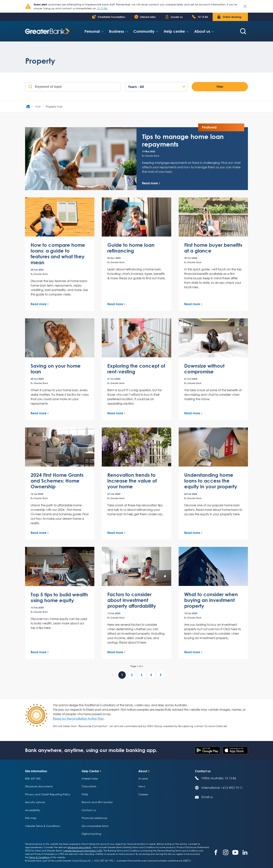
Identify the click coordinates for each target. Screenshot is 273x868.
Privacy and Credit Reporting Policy (48, 794)
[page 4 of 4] (151, 675)
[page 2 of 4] (132, 675)
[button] (94, 31)
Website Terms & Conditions (42, 826)
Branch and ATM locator (97, 802)
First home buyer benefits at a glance (213, 248)
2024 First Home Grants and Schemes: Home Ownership (57, 481)
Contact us (89, 810)
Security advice (35, 802)
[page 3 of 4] (141, 675)
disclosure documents (79, 847)
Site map (31, 818)
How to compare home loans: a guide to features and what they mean (58, 254)
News (142, 786)
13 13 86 (102, 8)
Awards (143, 778)
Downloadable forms (95, 826)
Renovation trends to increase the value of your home (132, 481)
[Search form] (243, 31)
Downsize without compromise (204, 369)
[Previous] (112, 674)
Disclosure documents (39, 786)
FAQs (85, 794)
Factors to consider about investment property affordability (132, 600)
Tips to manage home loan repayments (183, 140)
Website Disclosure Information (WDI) (83, 851)
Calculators (89, 786)
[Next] (161, 674)
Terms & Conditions (39, 857)
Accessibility (33, 810)
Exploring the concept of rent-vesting (136, 369)
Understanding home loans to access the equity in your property (211, 481)
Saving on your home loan (56, 369)
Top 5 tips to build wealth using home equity (59, 597)
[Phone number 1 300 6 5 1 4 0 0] (200, 17)
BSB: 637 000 (33, 778)
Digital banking (91, 834)
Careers (143, 794)
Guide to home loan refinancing (131, 248)
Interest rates (90, 778)
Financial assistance (94, 818)
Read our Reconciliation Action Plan (78, 718)
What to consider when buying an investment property (211, 600)
